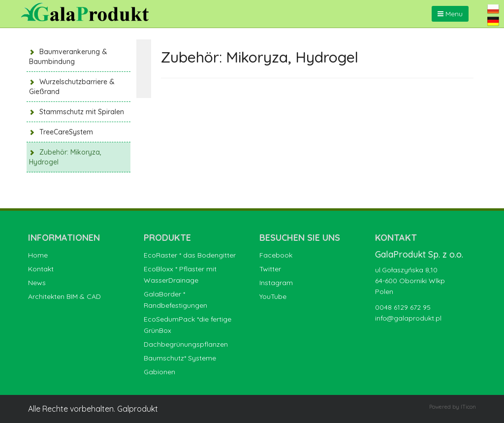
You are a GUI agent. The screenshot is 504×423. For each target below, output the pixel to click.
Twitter (270, 269)
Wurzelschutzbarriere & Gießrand (72, 87)
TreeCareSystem (66, 132)
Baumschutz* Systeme (180, 358)
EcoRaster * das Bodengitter (190, 255)
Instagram (276, 283)
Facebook (276, 255)
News (37, 283)
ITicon (468, 407)
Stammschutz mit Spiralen (82, 112)
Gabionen (159, 372)
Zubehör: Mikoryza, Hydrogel (65, 157)
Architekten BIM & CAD (64, 296)
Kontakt (41, 269)
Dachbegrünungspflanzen (186, 344)
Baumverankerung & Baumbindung (68, 57)
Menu (450, 14)
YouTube (273, 296)
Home (38, 255)
